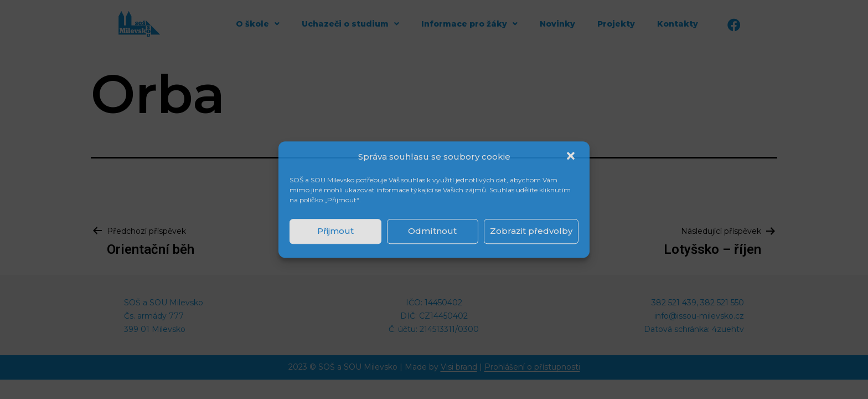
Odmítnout (432, 231)
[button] (572, 157)
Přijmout (335, 231)
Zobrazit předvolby (531, 231)
